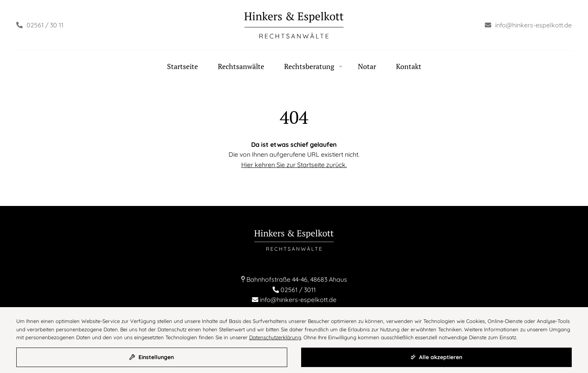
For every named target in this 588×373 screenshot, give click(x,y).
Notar (367, 66)
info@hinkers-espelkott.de (298, 300)
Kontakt (409, 66)
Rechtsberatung (309, 66)
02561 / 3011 (298, 290)
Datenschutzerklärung (275, 337)
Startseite (183, 66)
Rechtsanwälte (241, 66)
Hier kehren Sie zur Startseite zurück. (294, 165)
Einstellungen (152, 357)
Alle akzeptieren (436, 357)
